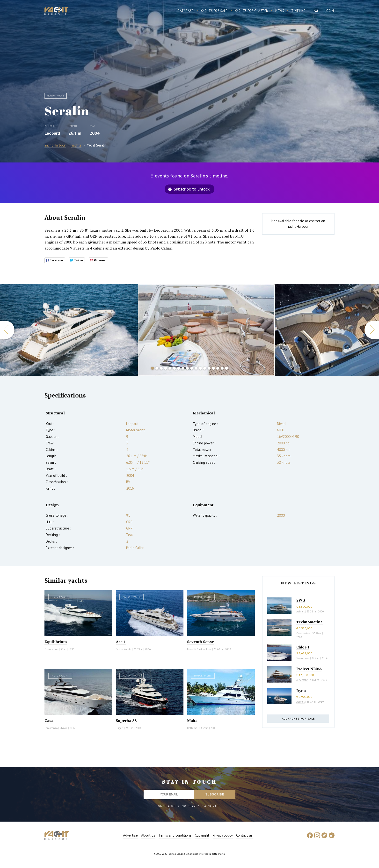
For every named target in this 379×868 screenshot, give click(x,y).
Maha (192, 721)
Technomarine (310, 622)
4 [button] (166, 368)
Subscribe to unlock (192, 189)
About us (148, 835)
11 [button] (196, 368)
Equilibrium (56, 642)
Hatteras (192, 728)
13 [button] (205, 368)
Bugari (120, 728)
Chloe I (303, 647)
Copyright (202, 835)
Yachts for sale (214, 11)
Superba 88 (126, 721)
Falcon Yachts (124, 649)
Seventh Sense (200, 642)
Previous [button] (7, 330)
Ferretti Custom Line (199, 649)
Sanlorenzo (51, 728)
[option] (206, 330)
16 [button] (218, 368)
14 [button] (209, 368)
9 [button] (187, 368)
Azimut (300, 611)
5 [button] (170, 368)
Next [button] (372, 330)
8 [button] (183, 368)
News (280, 11)
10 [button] (192, 368)
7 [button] (179, 368)
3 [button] (161, 368)
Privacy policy (223, 835)
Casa (49, 721)
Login (329, 11)
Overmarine (52, 649)
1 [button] (153, 368)
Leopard (52, 133)
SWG (301, 600)
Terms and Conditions (175, 835)
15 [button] (213, 368)
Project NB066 (309, 669)
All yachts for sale (298, 718)
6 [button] (174, 368)
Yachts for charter (252, 11)
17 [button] (222, 368)
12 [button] (200, 368)
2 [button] (157, 368)
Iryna (301, 691)
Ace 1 (121, 642)
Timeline (298, 11)
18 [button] (226, 368)
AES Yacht (302, 680)
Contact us (244, 835)
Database (186, 11)
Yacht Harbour (57, 12)
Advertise (130, 835)
